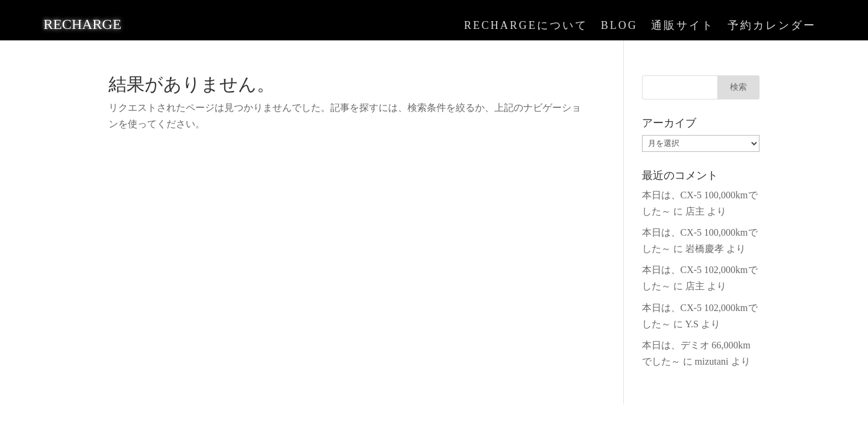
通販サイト (683, 26)
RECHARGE (82, 24)
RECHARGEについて (526, 26)
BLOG (619, 26)
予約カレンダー (772, 26)
